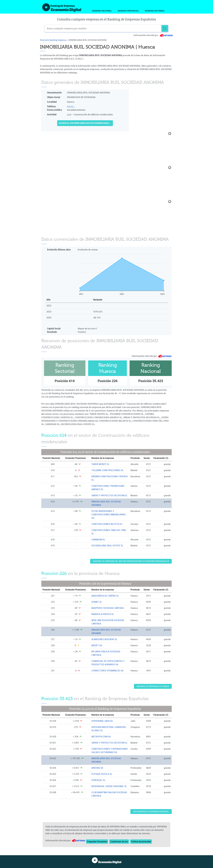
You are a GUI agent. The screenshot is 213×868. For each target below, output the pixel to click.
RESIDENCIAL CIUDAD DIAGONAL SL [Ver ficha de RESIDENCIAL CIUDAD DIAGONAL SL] (109, 786)
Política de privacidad (141, 841)
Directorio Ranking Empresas (53, 40)
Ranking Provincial (128, 11)
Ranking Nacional (102, 11)
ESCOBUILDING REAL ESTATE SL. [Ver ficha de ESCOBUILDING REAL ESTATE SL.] (108, 546)
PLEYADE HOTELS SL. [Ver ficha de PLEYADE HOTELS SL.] (102, 774)
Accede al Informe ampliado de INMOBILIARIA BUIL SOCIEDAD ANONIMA (86, 123)
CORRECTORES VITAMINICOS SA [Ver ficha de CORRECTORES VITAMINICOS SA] (107, 671)
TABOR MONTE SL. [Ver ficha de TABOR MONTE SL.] (101, 464)
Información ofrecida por (153, 35)
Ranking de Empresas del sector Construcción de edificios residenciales (131, 561)
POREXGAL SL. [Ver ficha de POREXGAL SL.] (99, 780)
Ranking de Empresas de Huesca (153, 686)
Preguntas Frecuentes (97, 841)
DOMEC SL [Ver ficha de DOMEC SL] (97, 602)
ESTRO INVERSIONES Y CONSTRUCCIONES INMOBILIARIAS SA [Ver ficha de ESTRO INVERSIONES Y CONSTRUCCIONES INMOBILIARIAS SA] (109, 514)
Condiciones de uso (119, 841)
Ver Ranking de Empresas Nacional (151, 812)
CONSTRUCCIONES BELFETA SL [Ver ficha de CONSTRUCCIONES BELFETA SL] (107, 524)
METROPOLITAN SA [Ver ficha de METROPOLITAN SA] (101, 737)
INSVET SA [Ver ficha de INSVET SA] (97, 645)
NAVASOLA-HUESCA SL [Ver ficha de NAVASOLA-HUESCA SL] (103, 614)
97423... (71, 106)
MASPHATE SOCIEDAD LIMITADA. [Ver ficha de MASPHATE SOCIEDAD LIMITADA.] (108, 608)
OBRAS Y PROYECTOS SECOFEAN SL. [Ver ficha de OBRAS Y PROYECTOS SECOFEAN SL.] (110, 495)
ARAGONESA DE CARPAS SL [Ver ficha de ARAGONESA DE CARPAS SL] (105, 596)
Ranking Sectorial (155, 11)
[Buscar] (165, 28)
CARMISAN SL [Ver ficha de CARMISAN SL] (98, 540)
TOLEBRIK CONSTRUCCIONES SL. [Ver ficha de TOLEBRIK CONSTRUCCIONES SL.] (108, 470)
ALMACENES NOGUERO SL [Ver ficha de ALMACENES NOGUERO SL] (104, 639)
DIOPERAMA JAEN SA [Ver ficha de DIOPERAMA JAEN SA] (102, 721)
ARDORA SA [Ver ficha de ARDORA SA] (97, 768)
